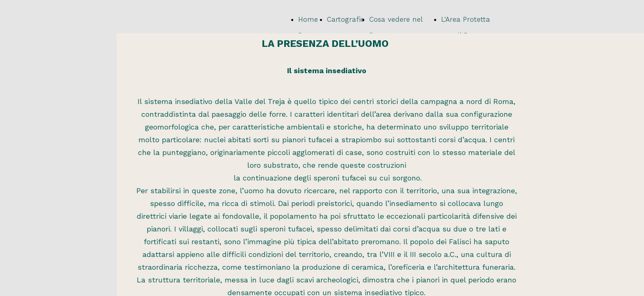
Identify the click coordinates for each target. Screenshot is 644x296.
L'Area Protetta (466, 19)
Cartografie (346, 19)
